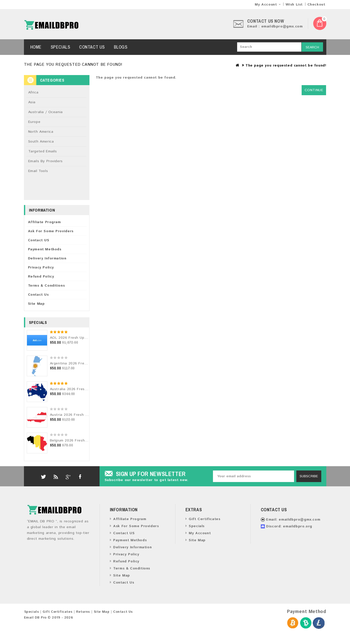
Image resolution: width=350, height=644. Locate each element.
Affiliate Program (44, 222)
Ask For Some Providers (51, 231)
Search (312, 47)
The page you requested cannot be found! (286, 65)
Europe (34, 122)
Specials (60, 47)
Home (36, 47)
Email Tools (38, 171)
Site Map (36, 304)
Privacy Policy (41, 267)
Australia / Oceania (45, 112)
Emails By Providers (45, 161)
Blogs (121, 47)
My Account (200, 533)
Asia (32, 102)
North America (41, 132)
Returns (83, 612)
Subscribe (309, 476)
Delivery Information (47, 258)
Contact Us (92, 47)
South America (41, 142)
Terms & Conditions (46, 286)
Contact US (39, 240)
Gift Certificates (204, 519)
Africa (33, 92)
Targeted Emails (43, 151)
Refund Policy (41, 277)
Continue (314, 90)
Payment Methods (45, 249)
